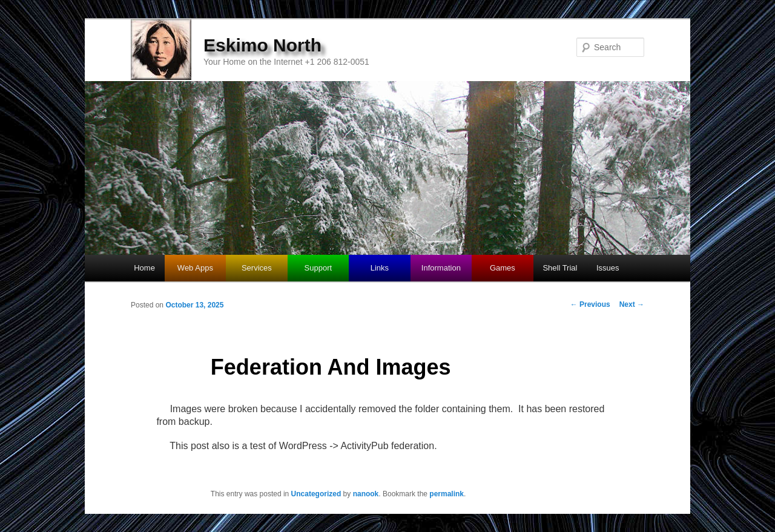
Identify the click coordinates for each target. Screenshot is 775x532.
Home (144, 268)
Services (257, 268)
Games (503, 268)
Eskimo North (262, 45)
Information (441, 268)
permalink (447, 494)
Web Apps (195, 268)
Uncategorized (316, 494)
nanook (366, 494)
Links (380, 268)
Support (318, 268)
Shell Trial (560, 268)
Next (632, 304)
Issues (608, 268)
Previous (590, 304)
